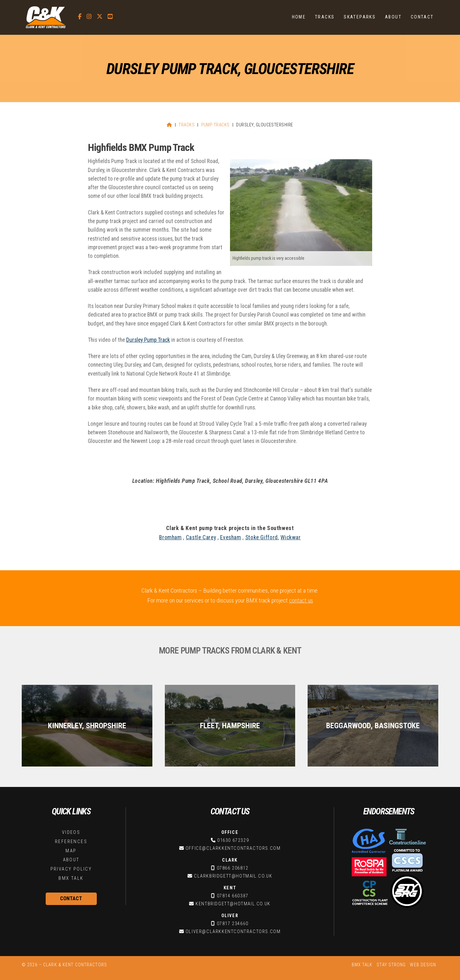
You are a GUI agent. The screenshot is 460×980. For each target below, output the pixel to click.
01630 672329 (233, 840)
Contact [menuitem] (422, 17)
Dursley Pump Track (148, 340)
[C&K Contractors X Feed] (100, 17)
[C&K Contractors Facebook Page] (80, 17)
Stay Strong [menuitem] (391, 965)
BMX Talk (71, 878)
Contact (71, 898)
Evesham (230, 537)
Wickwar (291, 537)
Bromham (170, 537)
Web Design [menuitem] (423, 965)
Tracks (187, 125)
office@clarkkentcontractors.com (233, 848)
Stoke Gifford (262, 537)
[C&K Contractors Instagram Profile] (89, 17)
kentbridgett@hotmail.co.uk (233, 904)
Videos (71, 832)
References (71, 842)
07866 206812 (233, 868)
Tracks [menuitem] (325, 17)
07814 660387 (233, 896)
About (71, 860)
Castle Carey (201, 537)
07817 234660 (233, 924)
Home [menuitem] (299, 17)
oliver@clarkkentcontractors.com (233, 932)
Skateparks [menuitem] (360, 17)
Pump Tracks (215, 125)
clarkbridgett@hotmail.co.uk (233, 876)
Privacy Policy (71, 869)
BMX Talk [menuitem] (362, 965)
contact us (301, 600)
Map (71, 851)
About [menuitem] (393, 17)
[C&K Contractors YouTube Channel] (110, 17)
